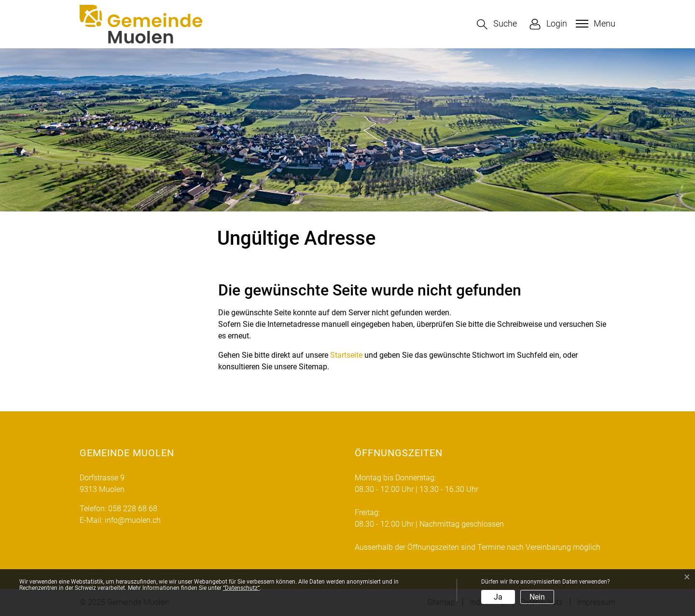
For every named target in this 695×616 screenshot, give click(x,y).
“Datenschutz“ (241, 588)
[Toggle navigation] (594, 24)
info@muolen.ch (133, 520)
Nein (537, 597)
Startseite (346, 355)
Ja (498, 597)
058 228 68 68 (133, 509)
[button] (497, 24)
